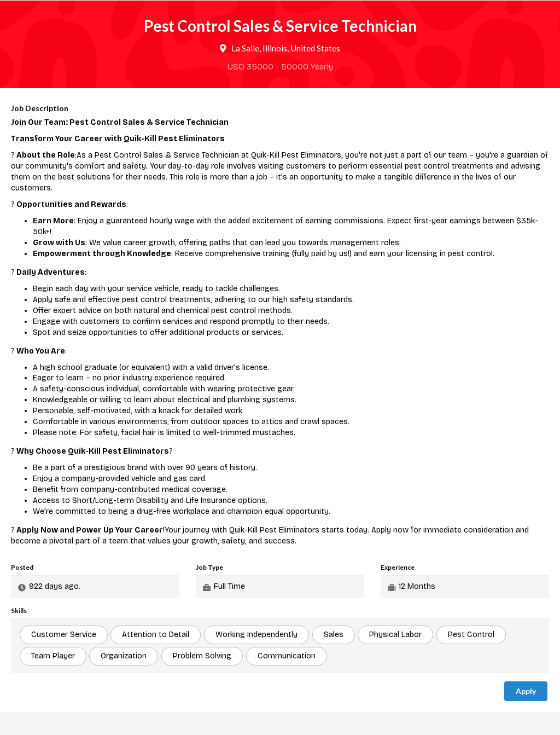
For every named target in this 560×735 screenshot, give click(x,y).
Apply (526, 691)
